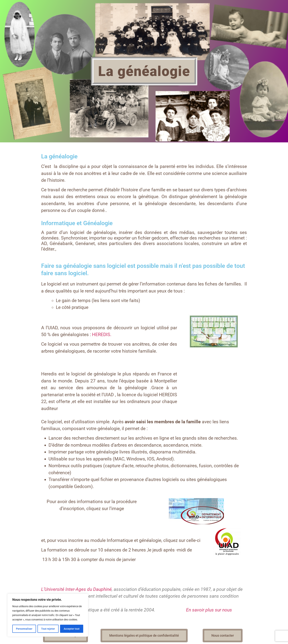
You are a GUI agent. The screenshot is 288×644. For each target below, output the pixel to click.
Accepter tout (72, 629)
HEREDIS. (102, 335)
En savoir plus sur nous (208, 610)
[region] (48, 615)
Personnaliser (24, 629)
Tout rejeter (48, 629)
